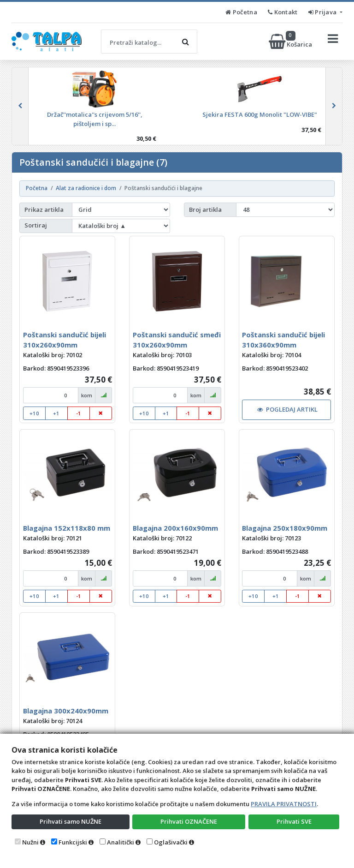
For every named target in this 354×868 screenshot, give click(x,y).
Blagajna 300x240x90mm (66, 711)
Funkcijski (73, 842)
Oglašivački (171, 842)
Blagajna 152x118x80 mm (67, 528)
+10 (34, 413)
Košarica (291, 42)
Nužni (30, 842)
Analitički (121, 842)
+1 (56, 413)
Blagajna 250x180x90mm (285, 528)
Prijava (323, 12)
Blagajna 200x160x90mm (175, 528)
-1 (79, 413)
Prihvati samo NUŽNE (71, 821)
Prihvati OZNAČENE (189, 821)
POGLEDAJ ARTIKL (288, 409)
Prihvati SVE (294, 821)
